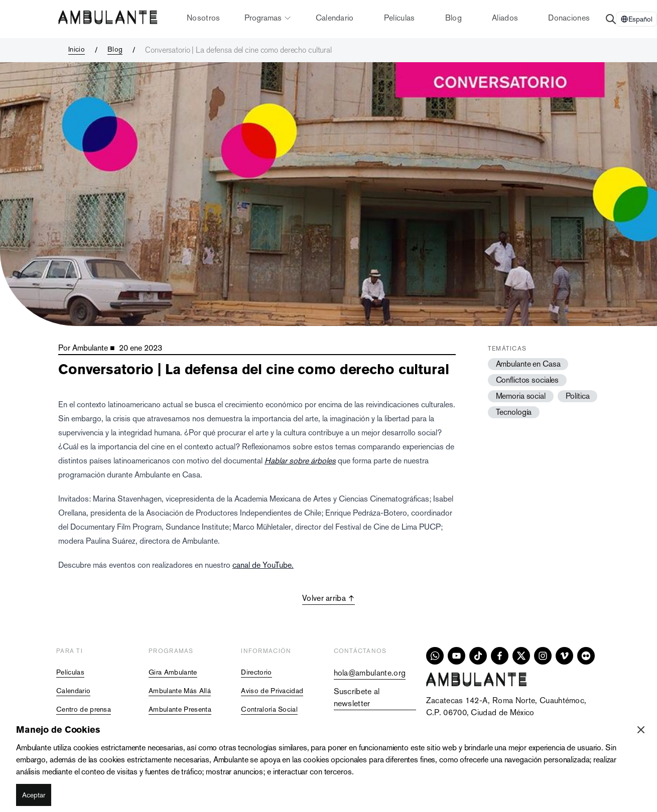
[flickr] (586, 656)
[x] (521, 656)
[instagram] (543, 656)
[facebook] (500, 656)
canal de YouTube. (263, 565)
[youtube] (456, 656)
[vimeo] (564, 656)
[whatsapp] (435, 656)
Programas (268, 18)
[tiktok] (478, 656)
